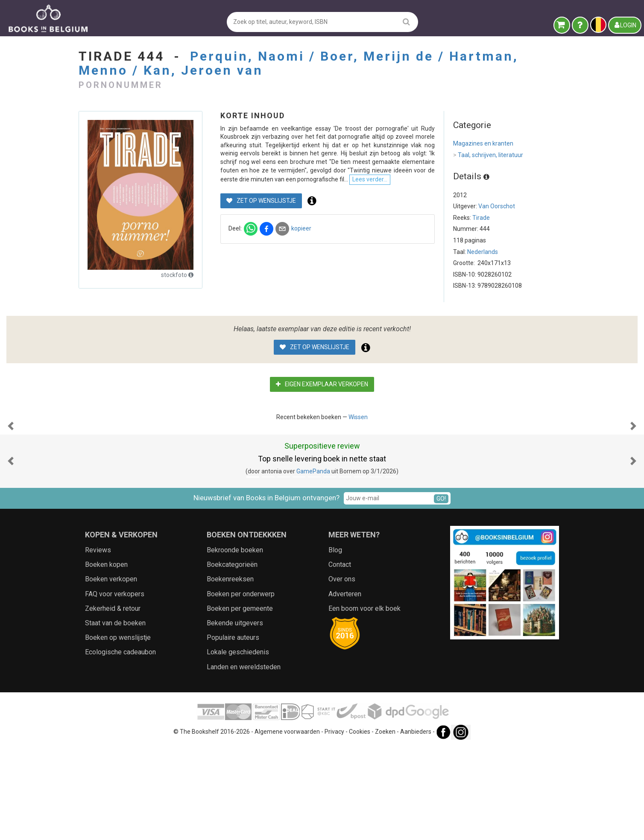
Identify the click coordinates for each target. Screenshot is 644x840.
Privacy (334, 825)
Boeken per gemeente (240, 702)
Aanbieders (416, 825)
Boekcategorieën (232, 658)
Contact (340, 658)
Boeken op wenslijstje (118, 731)
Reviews (98, 644)
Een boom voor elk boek (364, 702)
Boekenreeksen (230, 673)
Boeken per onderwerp (241, 687)
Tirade (481, 218)
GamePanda (313, 565)
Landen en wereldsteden (244, 760)
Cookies (360, 825)
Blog (335, 644)
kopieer (301, 295)
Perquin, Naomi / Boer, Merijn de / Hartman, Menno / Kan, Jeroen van (299, 63)
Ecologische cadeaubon (120, 746)
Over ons (342, 673)
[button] (11, 477)
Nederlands (483, 252)
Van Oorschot (497, 206)
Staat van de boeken (115, 717)
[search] (406, 22)
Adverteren (345, 687)
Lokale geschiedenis (238, 746)
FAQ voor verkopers (115, 687)
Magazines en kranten (483, 143)
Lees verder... (241, 246)
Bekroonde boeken (235, 644)
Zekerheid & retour (113, 702)
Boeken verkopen (111, 673)
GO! (441, 592)
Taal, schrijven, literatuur (488, 155)
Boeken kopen (106, 658)
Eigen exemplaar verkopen (322, 393)
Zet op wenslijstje (261, 268)
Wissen (358, 426)
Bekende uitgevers (235, 717)
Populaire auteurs (233, 731)
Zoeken (385, 825)
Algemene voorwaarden (287, 825)
